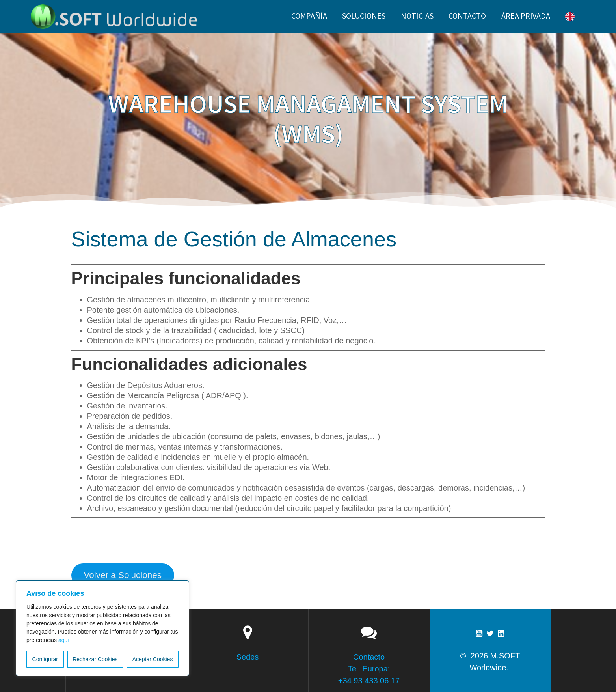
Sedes (248, 657)
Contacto (369, 657)
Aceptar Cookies (153, 659)
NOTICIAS (417, 16)
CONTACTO (467, 16)
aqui (63, 640)
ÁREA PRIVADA (526, 16)
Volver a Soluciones (123, 575)
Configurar (45, 659)
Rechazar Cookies (95, 659)
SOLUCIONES (364, 16)
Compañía (309, 16)
